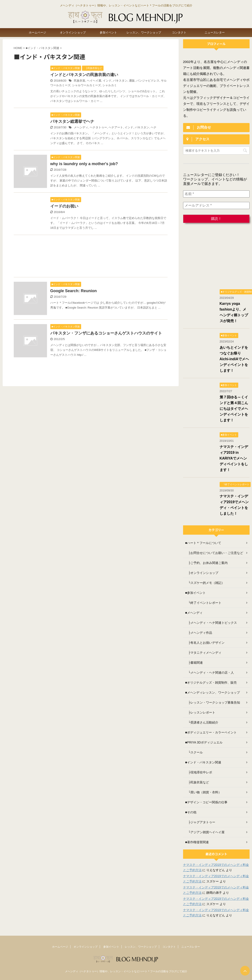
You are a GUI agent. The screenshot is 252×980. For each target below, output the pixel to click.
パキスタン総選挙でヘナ (72, 121)
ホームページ (37, 32)
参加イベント (108, 32)
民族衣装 (80, 81)
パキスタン (120, 81)
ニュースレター (215, 32)
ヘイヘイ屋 (94, 81)
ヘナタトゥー (98, 127)
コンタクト (179, 32)
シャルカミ (110, 85)
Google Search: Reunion (74, 291)
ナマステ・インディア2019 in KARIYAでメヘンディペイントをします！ (234, 458)
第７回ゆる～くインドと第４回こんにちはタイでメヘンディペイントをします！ (234, 409)
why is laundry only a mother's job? (84, 164)
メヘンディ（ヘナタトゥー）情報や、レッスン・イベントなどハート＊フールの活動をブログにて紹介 (126, 971)
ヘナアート (116, 127)
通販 (132, 81)
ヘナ (154, 127)
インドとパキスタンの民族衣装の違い (84, 75)
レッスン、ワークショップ (144, 32)
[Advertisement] (87, 257)
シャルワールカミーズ (86, 85)
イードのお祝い (64, 206)
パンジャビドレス (148, 81)
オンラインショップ (73, 32)
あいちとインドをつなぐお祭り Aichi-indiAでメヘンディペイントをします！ (234, 359)
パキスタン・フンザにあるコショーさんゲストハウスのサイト (106, 333)
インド (107, 81)
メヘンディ (81, 127)
